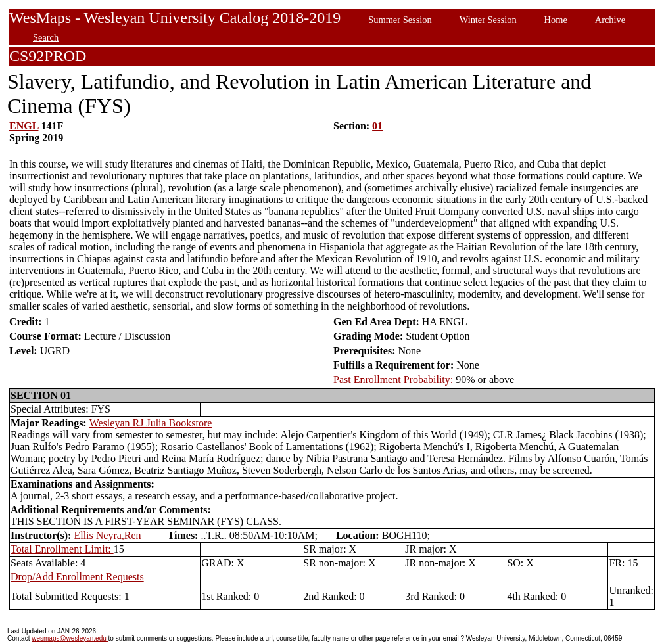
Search (46, 37)
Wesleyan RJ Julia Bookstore (151, 423)
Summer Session (400, 20)
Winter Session (488, 20)
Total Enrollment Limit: (62, 549)
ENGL (24, 126)
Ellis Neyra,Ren (108, 535)
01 (377, 126)
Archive (610, 20)
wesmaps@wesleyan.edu (70, 638)
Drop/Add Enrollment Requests (77, 577)
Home (556, 20)
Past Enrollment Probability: (393, 379)
